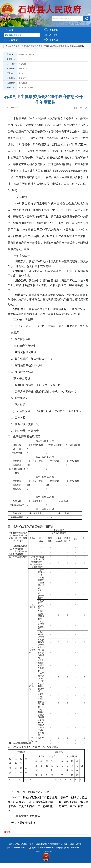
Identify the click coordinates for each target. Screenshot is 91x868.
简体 (89, 14)
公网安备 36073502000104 (43, 848)
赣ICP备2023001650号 (16, 848)
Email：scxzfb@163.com (46, 852)
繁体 (83, 14)
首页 (9, 29)
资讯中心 (51, 29)
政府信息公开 (13, 35)
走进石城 (51, 40)
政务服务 (51, 35)
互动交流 (11, 40)
